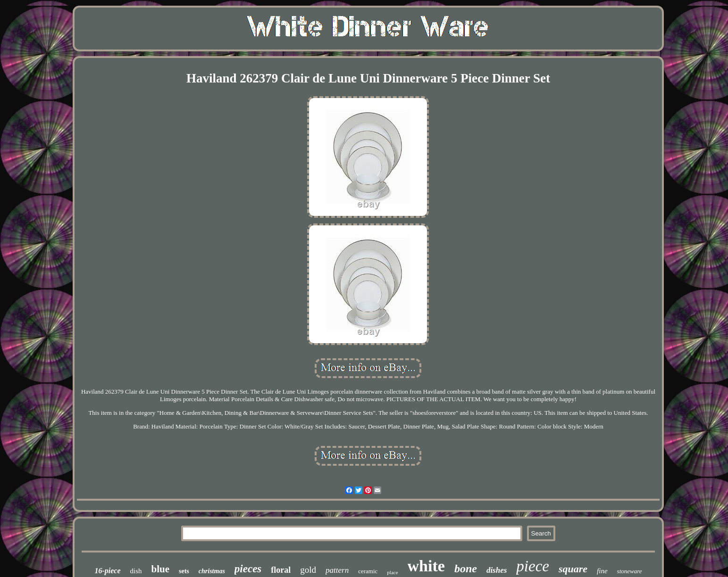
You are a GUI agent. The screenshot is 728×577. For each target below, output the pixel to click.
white (426, 566)
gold (308, 570)
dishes (497, 570)
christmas (212, 571)
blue (161, 569)
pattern (337, 570)
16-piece (107, 571)
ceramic (368, 571)
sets (184, 571)
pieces (248, 569)
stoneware (630, 571)
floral (281, 570)
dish (136, 571)
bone (466, 569)
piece (533, 566)
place (392, 572)
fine (602, 571)
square (573, 569)
